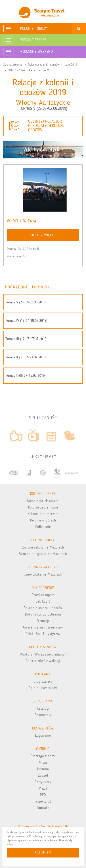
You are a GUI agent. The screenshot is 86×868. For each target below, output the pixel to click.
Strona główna (13, 65)
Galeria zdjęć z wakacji (43, 661)
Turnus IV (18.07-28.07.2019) (26, 321)
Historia (43, 769)
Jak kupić (43, 601)
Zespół (43, 775)
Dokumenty (43, 715)
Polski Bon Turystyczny (43, 634)
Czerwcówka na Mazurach (43, 574)
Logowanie (43, 735)
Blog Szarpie (43, 681)
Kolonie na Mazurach (43, 501)
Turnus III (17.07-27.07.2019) (26, 339)
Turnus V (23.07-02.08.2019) (26, 302)
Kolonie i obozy (34, 28)
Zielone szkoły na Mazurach (43, 547)
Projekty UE (43, 801)
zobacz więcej (43, 235)
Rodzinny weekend (37, 51)
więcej (10, 844)
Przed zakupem (43, 595)
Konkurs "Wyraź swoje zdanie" (43, 654)
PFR (43, 795)
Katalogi (43, 708)
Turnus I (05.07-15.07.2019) (25, 375)
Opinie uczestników (43, 688)
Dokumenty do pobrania (43, 614)
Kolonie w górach (43, 520)
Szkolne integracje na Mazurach (43, 554)
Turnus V (43, 70)
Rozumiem (43, 852)
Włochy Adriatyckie (20, 70)
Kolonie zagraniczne (43, 507)
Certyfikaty (43, 782)
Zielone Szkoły (33, 40)
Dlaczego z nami (43, 756)
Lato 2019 (71, 65)
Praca (43, 788)
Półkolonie (43, 527)
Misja (43, 762)
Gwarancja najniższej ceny (43, 627)
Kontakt (43, 808)
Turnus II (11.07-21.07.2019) (26, 357)
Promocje (43, 621)
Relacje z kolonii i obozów (44, 65)
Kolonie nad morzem (43, 514)
